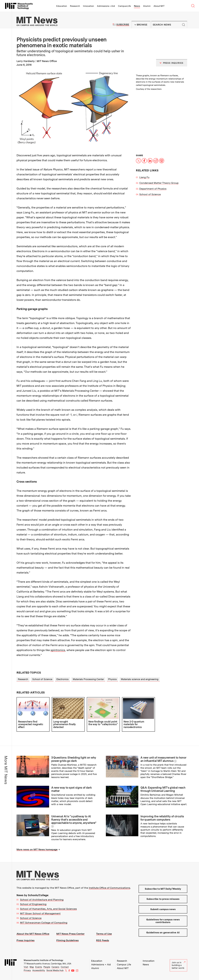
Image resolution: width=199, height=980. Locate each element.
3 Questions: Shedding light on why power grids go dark (74, 759)
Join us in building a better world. (179, 965)
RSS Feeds (103, 940)
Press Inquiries (25, 940)
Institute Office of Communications (109, 888)
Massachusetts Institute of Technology (43, 960)
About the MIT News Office (33, 934)
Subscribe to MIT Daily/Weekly (163, 889)
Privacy (27, 970)
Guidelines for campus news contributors (163, 921)
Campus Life (124, 6)
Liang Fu (144, 177)
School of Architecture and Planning (42, 900)
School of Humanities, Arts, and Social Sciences (48, 909)
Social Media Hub (55, 970)
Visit (26, 967)
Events (39, 967)
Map (32, 967)
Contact (65, 967)
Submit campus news (163, 909)
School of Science (150, 194)
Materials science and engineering (140, 679)
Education (62, 6)
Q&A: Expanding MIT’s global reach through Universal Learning (163, 789)
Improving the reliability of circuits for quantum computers (162, 818)
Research (75, 6)
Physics (112, 679)
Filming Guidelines (67, 940)
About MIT (159, 6)
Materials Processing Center (88, 679)
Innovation (88, 6)
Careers (55, 967)
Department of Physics (153, 189)
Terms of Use (104, 934)
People (47, 967)
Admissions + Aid (106, 6)
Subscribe (123, 25)
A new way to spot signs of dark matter (71, 789)
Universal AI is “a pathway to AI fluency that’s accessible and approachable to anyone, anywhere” (74, 820)
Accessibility (39, 970)
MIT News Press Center (70, 934)
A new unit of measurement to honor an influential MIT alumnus (163, 759)
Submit (183, 25)
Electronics (63, 679)
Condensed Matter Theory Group (159, 183)
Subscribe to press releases (163, 899)
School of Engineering (33, 904)
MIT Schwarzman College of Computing (44, 923)
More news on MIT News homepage (37, 849)
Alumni (147, 6)
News (137, 6)
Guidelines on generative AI (163, 933)
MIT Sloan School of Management (40, 913)
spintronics (58, 650)
